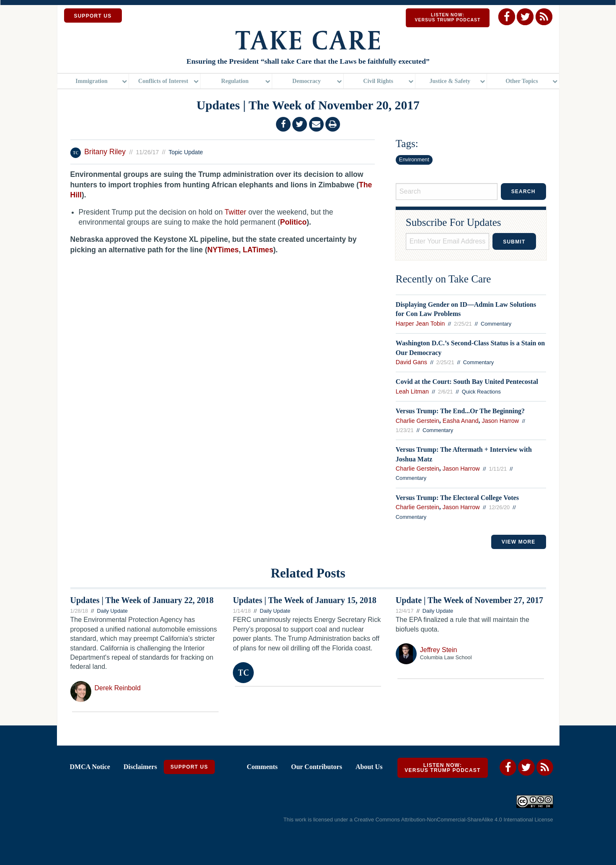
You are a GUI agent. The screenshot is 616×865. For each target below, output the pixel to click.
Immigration (91, 82)
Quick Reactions (481, 392)
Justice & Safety (450, 82)
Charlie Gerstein (418, 422)
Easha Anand (461, 422)
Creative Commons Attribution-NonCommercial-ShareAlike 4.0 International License (453, 820)
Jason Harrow (500, 422)
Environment (414, 160)
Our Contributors (317, 768)
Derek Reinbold (118, 689)
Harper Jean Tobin (420, 324)
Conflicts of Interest (163, 82)
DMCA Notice (90, 768)
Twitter (235, 213)
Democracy (307, 82)
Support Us (189, 768)
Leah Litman (412, 392)
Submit (514, 243)
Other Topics (522, 82)
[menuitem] (93, 82)
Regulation (235, 82)
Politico (294, 223)
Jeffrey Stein (439, 651)
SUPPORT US (93, 16)
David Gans (411, 363)
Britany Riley (106, 153)
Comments (262, 768)
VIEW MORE (519, 543)
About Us (369, 768)
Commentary (496, 325)
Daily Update (112, 612)
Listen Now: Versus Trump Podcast (447, 17)
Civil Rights (378, 82)
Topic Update (186, 153)
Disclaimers (140, 768)
